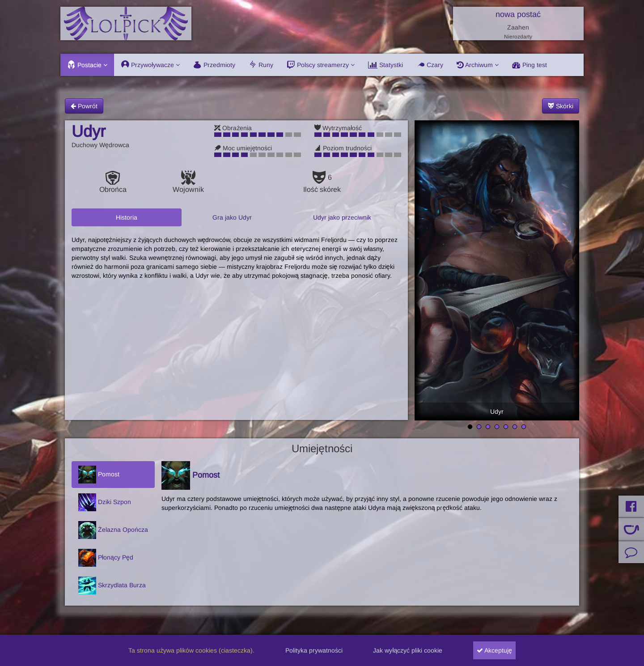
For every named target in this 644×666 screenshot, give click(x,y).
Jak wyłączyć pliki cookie (408, 650)
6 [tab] (515, 427)
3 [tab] (488, 427)
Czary (430, 65)
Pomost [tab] (99, 475)
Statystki (386, 65)
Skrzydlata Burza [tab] (112, 585)
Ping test (530, 65)
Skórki (561, 106)
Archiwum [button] (478, 65)
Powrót (84, 106)
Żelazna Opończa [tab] (113, 530)
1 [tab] (470, 427)
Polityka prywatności (314, 650)
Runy (261, 65)
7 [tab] (524, 427)
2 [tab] (479, 427)
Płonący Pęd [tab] (106, 558)
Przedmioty (214, 65)
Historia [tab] (127, 217)
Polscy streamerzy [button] (321, 65)
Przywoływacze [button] (150, 65)
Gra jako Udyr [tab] (232, 217)
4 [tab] (497, 427)
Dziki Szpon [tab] (105, 502)
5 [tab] (506, 427)
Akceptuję (494, 650)
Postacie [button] (87, 65)
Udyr (497, 411)
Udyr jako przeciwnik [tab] (342, 217)
